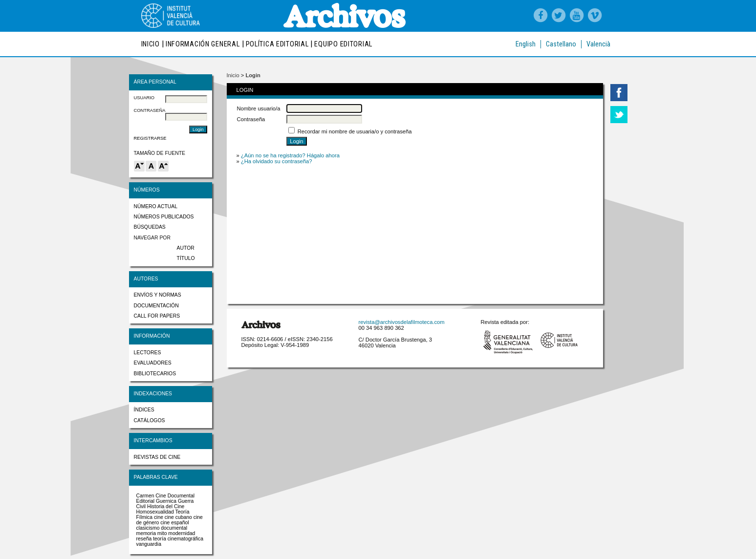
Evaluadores (153, 363)
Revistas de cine (157, 457)
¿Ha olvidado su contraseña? (277, 161)
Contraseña (150, 110)
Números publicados (164, 217)
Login (253, 75)
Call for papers (157, 316)
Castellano (561, 44)
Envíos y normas (158, 295)
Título (186, 258)
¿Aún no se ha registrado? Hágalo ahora (290, 155)
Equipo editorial (343, 44)
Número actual (156, 206)
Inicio (151, 44)
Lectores (148, 353)
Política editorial (277, 44)
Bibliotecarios (155, 374)
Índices (144, 410)
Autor (186, 248)
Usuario (144, 98)
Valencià (598, 44)
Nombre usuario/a (259, 108)
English (526, 44)
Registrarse (150, 138)
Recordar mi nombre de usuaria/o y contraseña (355, 131)
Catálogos (150, 420)
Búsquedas (150, 227)
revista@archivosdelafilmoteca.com (402, 322)
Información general (203, 44)
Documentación (156, 306)
